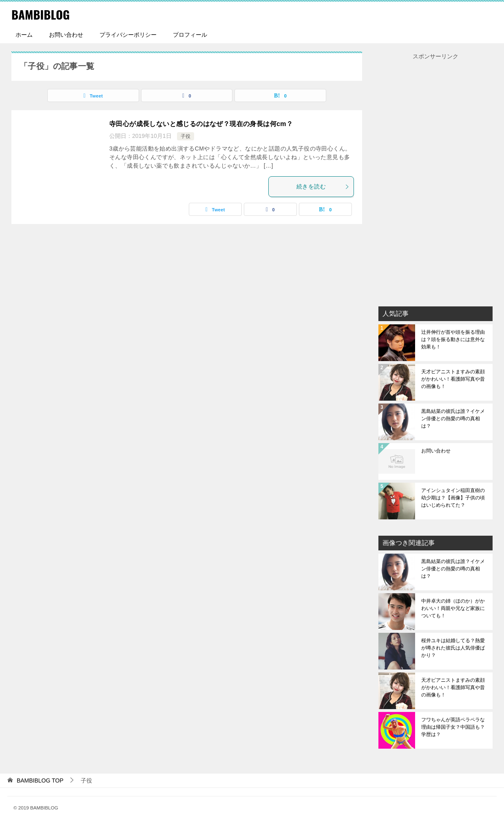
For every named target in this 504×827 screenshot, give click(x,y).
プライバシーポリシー (128, 35)
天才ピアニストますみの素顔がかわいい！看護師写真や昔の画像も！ (453, 379)
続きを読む (323, 186)
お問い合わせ (66, 35)
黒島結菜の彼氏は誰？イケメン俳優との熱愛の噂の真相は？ (453, 419)
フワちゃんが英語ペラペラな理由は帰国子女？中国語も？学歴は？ (453, 727)
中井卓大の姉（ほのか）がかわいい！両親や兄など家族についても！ (453, 608)
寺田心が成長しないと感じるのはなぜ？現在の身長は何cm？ (201, 124)
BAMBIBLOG (41, 14)
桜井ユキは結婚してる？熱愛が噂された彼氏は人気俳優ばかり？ (453, 648)
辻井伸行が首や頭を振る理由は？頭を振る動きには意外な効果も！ (453, 339)
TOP (40, 780)
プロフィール (190, 35)
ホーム (24, 35)
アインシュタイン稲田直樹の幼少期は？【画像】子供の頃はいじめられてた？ (453, 498)
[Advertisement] (435, 184)
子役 (186, 136)
